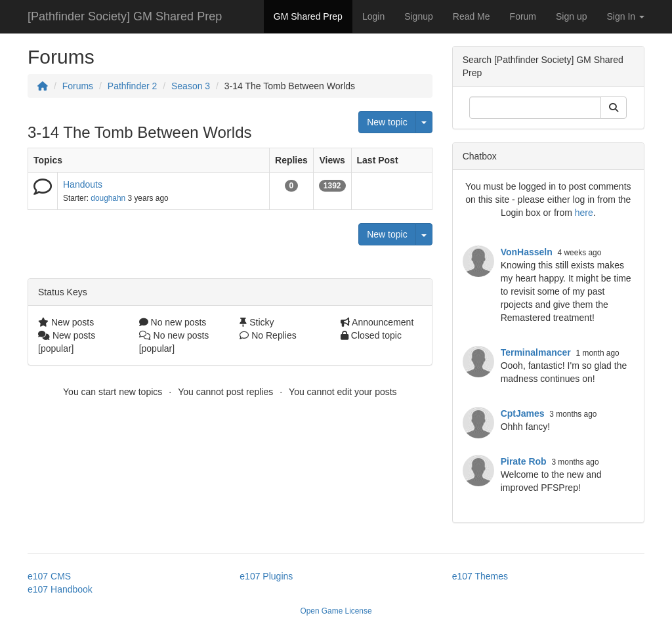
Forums (78, 86)
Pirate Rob (524, 461)
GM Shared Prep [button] (308, 16)
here (584, 213)
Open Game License (336, 611)
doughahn (108, 198)
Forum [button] (523, 16)
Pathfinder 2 (133, 86)
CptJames (523, 413)
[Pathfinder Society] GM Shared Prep (125, 16)
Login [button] (373, 16)
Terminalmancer (536, 352)
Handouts (83, 184)
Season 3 (191, 86)
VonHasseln (527, 252)
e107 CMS (49, 576)
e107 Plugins (266, 576)
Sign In (626, 16)
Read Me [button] (472, 16)
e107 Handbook (60, 589)
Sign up (571, 16)
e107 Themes (480, 576)
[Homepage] (43, 86)
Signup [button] (419, 16)
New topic (387, 122)
